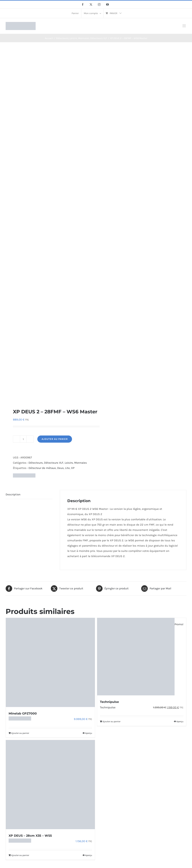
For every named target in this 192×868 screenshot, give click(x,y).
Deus (60, 468)
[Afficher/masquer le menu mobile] (184, 26)
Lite (67, 468)
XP (73, 468)
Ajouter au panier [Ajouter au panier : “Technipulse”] (111, 721)
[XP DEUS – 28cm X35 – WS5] (50, 785)
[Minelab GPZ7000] (50, 662)
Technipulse (109, 702)
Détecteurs (36, 463)
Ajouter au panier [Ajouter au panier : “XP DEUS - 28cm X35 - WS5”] (20, 855)
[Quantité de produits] (23, 439)
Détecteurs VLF (54, 463)
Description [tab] (13, 494)
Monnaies (81, 463)
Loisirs (69, 463)
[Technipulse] (142, 657)
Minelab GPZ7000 (23, 713)
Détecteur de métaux (42, 468)
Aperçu (89, 733)
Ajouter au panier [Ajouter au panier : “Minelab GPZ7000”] (20, 733)
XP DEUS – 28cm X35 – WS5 (30, 836)
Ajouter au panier (55, 439)
